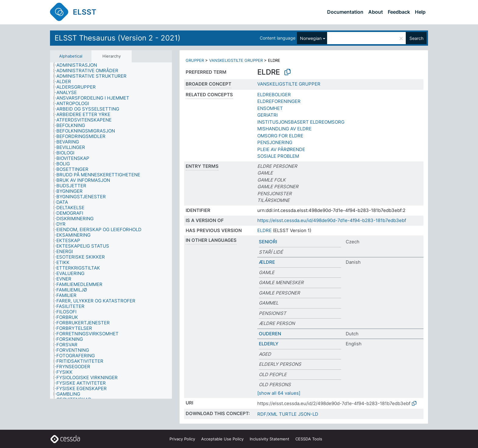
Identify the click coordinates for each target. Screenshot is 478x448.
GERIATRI (268, 115)
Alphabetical (71, 56)
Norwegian (311, 38)
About (376, 12)
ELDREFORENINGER (279, 101)
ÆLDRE (267, 262)
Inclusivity (269, 439)
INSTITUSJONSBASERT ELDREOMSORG (301, 122)
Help (420, 12)
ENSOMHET (270, 108)
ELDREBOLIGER (274, 95)
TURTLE (288, 414)
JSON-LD (308, 414)
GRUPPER (195, 60)
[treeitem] (79, 65)
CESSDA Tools (309, 439)
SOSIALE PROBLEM (278, 156)
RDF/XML (267, 414)
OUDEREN (270, 334)
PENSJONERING (275, 142)
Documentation (345, 12)
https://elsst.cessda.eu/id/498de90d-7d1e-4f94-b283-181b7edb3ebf (332, 220)
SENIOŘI (268, 242)
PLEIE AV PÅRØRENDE (281, 149)
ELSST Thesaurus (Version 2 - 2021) (118, 38)
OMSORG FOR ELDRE (280, 136)
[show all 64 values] (279, 393)
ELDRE (264, 230)
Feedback (399, 12)
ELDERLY (269, 344)
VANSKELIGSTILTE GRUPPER (236, 60)
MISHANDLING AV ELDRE (284, 129)
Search (416, 38)
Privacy (182, 439)
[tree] (111, 231)
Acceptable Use (222, 439)
